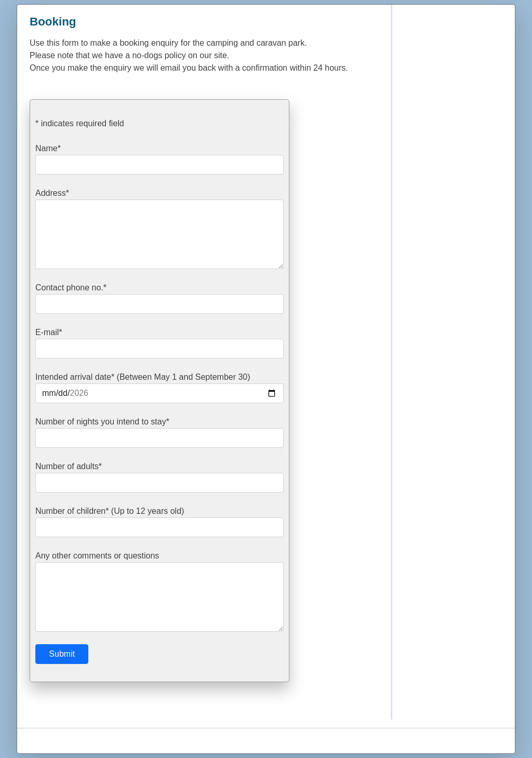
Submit (62, 654)
